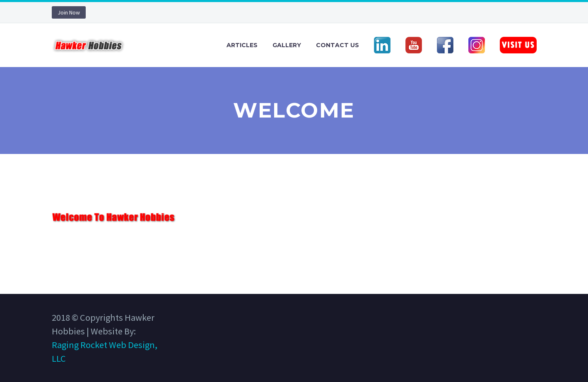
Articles (242, 45)
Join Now (69, 12)
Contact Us (337, 45)
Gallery (287, 45)
